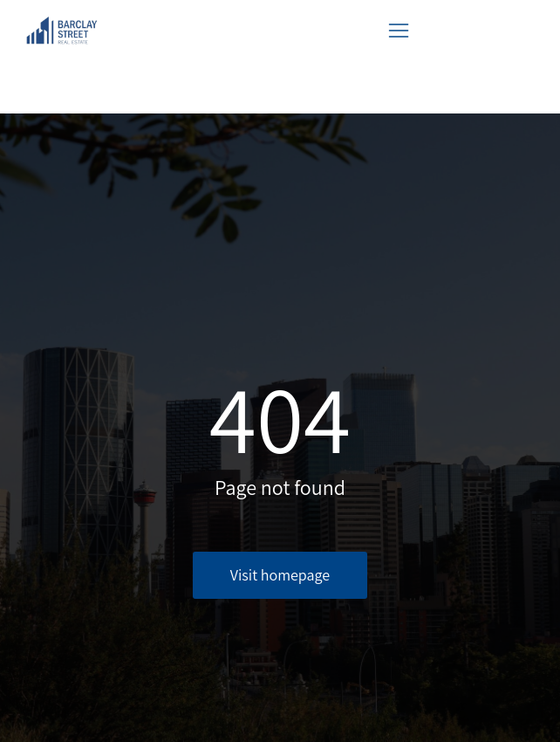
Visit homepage (280, 575)
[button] (399, 31)
